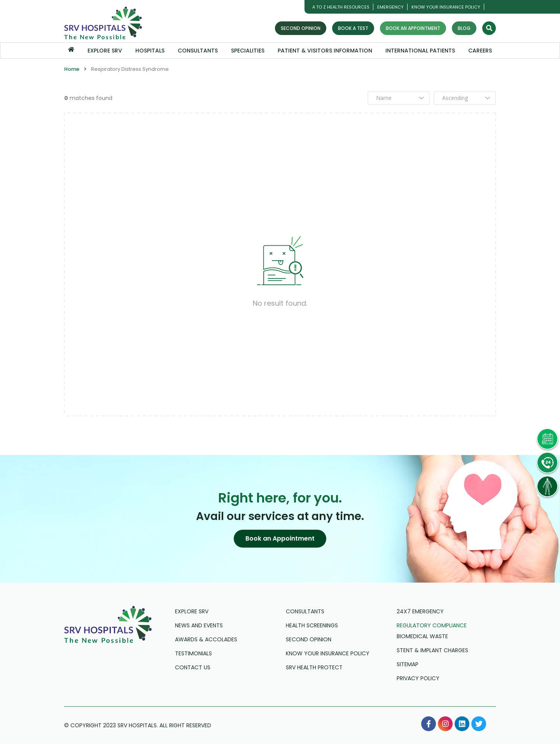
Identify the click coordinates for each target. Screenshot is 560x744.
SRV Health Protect (314, 667)
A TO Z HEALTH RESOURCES (341, 7)
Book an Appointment (413, 28)
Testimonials (193, 653)
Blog (464, 28)
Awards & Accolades (206, 639)
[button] (280, 539)
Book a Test (353, 28)
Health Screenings (312, 625)
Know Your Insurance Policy (446, 7)
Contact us (193, 667)
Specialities (248, 51)
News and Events (199, 625)
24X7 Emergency (420, 611)
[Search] (489, 28)
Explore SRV (105, 51)
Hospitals (150, 51)
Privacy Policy (418, 678)
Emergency (390, 7)
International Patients (420, 51)
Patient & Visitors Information (325, 51)
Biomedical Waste (422, 636)
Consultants (198, 51)
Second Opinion (301, 28)
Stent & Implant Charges (432, 650)
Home (72, 69)
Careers (480, 51)
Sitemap (408, 664)
